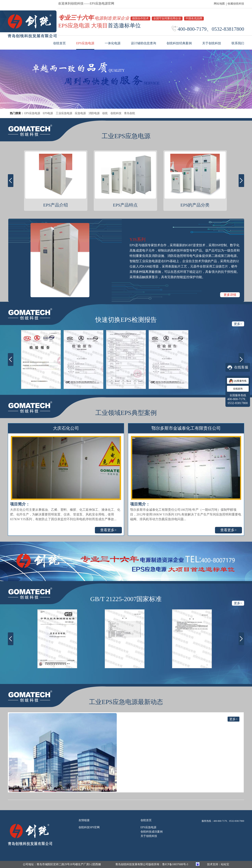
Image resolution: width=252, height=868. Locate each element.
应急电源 (80, 113)
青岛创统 (130, 113)
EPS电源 (48, 113)
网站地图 (219, 4)
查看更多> (108, 530)
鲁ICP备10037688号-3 (175, 864)
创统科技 (116, 113)
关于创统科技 (149, 836)
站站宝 (225, 864)
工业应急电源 (64, 113)
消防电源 (94, 113)
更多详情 (230, 295)
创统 (105, 113)
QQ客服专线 (238, 381)
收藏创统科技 (236, 4)
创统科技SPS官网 (89, 827)
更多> (238, 324)
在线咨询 (238, 389)
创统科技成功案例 (152, 832)
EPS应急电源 (32, 113)
